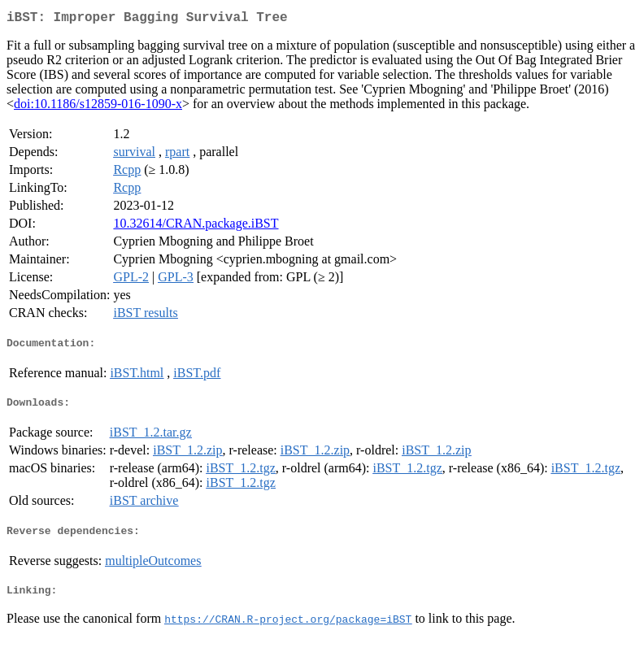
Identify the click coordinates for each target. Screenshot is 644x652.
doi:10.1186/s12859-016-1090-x (98, 107)
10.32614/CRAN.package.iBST (196, 226)
